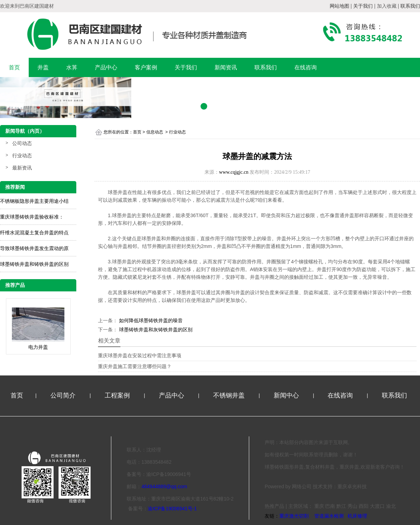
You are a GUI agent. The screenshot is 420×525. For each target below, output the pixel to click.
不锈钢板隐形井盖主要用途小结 (34, 201)
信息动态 (155, 132)
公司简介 (64, 395)
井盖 (43, 67)
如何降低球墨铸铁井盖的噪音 (150, 320)
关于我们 (186, 67)
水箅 (72, 67)
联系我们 (266, 67)
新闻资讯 (226, 67)
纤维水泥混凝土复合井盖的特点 (34, 233)
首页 (14, 67)
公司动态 (22, 143)
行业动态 (22, 156)
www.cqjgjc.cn (234, 172)
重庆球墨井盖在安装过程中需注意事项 (140, 355)
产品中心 (106, 67)
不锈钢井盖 (230, 395)
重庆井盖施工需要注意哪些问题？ (135, 366)
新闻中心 (287, 395)
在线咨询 (306, 67)
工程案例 (118, 395)
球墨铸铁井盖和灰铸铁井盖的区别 (155, 330)
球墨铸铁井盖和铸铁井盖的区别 (34, 264)
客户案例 (146, 67)
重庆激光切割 (294, 516)
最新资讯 (22, 168)
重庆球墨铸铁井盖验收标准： (32, 217)
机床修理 (357, 516)
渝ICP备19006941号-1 (172, 509)
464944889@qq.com (164, 486)
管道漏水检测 (329, 516)
